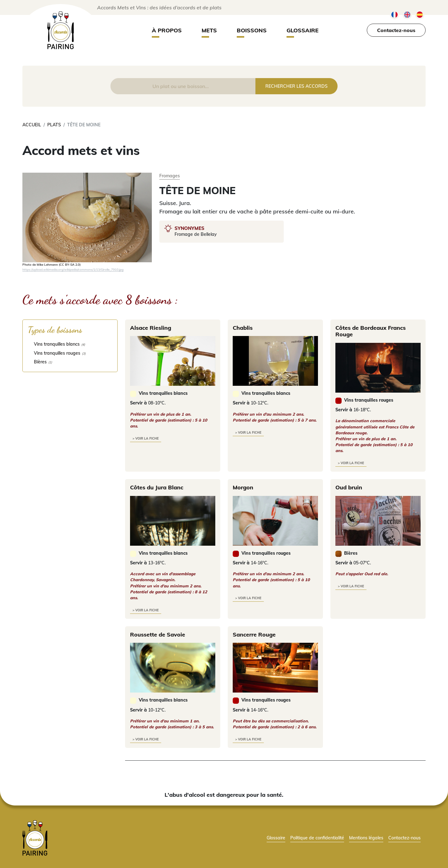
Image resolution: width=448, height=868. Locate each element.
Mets (209, 30)
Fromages (170, 176)
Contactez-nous (396, 30)
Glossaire (303, 30)
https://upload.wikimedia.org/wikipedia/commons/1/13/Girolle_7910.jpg (73, 269)
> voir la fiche (146, 439)
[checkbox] (70, 344)
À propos (167, 30)
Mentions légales (366, 838)
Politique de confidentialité (317, 838)
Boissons (252, 30)
